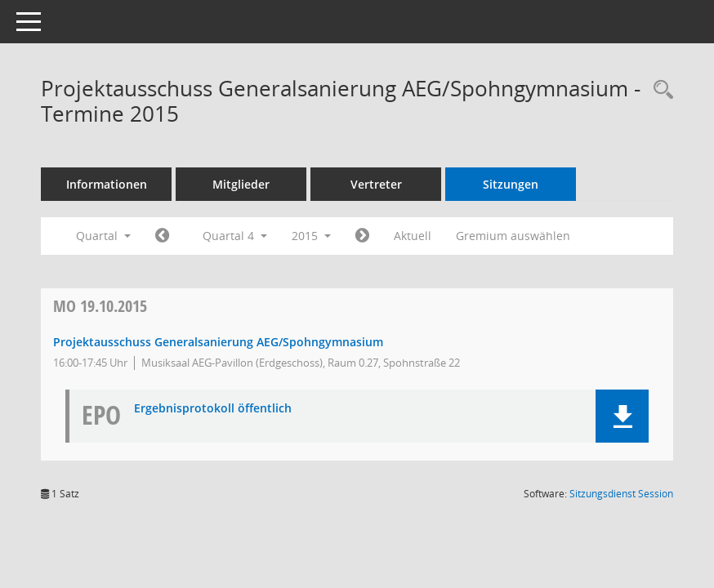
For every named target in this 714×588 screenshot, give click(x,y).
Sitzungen (511, 184)
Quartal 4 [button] (235, 236)
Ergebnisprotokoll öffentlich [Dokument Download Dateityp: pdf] (213, 409)
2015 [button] (311, 236)
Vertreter (376, 184)
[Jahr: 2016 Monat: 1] (362, 236)
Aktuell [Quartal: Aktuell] (413, 236)
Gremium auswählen (513, 236)
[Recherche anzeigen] (659, 90)
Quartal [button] (103, 236)
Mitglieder (241, 184)
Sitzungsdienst (621, 494)
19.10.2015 (100, 306)
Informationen (107, 184)
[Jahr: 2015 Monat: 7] (162, 236)
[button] (622, 416)
